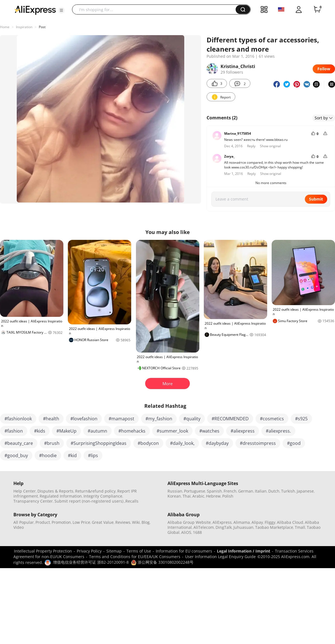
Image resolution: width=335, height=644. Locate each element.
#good (294, 443)
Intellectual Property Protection (43, 551)
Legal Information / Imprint (244, 551)
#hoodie (48, 455)
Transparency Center (33, 501)
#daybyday (217, 443)
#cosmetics (272, 419)
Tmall (300, 527)
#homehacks (132, 431)
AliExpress (222, 522)
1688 (197, 532)
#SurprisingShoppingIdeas (99, 443)
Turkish (288, 491)
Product (43, 522)
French (230, 491)
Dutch (274, 491)
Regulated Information (61, 496)
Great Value (103, 522)
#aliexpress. (278, 431)
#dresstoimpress (258, 443)
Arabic (198, 496)
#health (51, 419)
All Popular (24, 522)
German (246, 491)
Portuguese (195, 491)
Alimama (242, 522)
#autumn (97, 431)
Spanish (214, 491)
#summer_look (172, 431)
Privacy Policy (89, 551)
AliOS (186, 532)
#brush (52, 443)
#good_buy (16, 455)
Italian (261, 491)
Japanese (305, 491)
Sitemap (114, 551)
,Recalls (131, 501)
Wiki (136, 522)
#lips (93, 455)
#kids (40, 431)
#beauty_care (19, 443)
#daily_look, (182, 443)
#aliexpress (243, 431)
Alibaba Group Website (189, 522)
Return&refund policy (95, 491)
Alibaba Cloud (290, 522)
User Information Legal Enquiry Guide (220, 557)
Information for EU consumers (184, 551)
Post (42, 27)
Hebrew (213, 496)
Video (19, 527)
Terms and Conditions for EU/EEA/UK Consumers (135, 557)
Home (5, 27)
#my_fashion (159, 419)
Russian (175, 491)
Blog (146, 522)
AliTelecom (204, 527)
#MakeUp (66, 431)
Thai (187, 496)
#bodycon (148, 443)
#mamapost (121, 419)
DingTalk (224, 527)
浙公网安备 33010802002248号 (162, 562)
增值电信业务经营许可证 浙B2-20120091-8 (91, 562)
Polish (228, 496)
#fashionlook (18, 419)
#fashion (14, 431)
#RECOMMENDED (230, 419)
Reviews (123, 522)
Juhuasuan (243, 527)
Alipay (257, 522)
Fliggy (270, 522)
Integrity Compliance (103, 496)
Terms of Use (139, 551)
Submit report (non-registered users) (89, 501)
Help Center (25, 491)
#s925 (301, 419)
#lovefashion (84, 419)
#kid (72, 455)
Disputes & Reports (55, 491)
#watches (209, 431)
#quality (192, 419)
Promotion (61, 522)
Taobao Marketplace (274, 527)
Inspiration (24, 27)
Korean (174, 496)
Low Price (81, 522)
